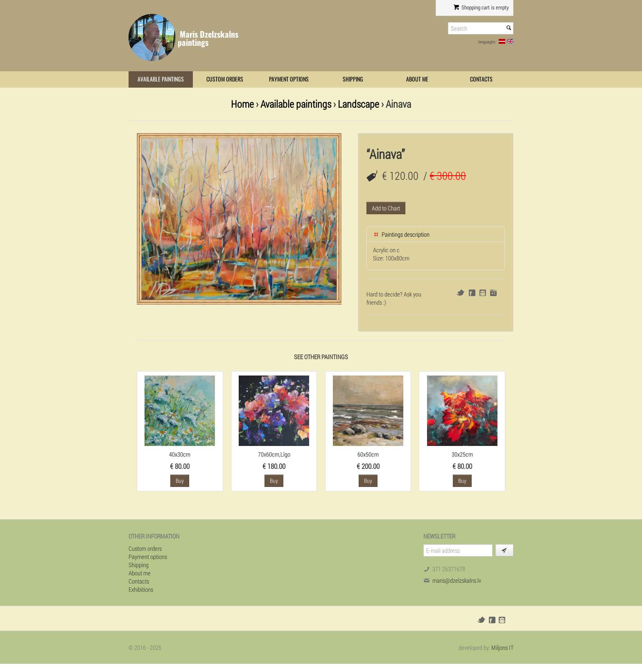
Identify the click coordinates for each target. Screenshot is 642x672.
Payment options (289, 79)
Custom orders (225, 79)
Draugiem (483, 293)
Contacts (481, 79)
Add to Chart (386, 208)
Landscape (358, 104)
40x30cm (180, 454)
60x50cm (368, 454)
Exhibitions (141, 589)
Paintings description (401, 234)
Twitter (460, 293)
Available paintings (161, 79)
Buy (180, 481)
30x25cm (462, 454)
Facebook (472, 293)
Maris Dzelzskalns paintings (208, 38)
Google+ (493, 293)
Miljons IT (502, 647)
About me (417, 79)
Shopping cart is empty (481, 7)
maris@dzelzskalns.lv (457, 580)
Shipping (353, 79)
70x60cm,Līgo (274, 454)
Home (242, 104)
